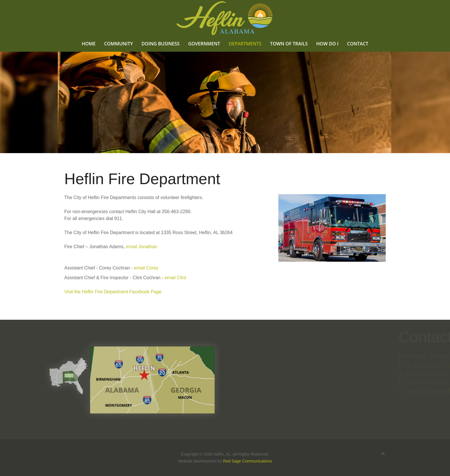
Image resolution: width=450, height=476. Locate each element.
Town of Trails (289, 44)
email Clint (175, 278)
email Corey (146, 268)
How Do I (327, 44)
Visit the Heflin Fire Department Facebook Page (113, 292)
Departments (245, 44)
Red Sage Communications (247, 461)
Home (89, 44)
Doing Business (161, 44)
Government (204, 44)
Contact (358, 44)
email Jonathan (142, 247)
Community (119, 44)
